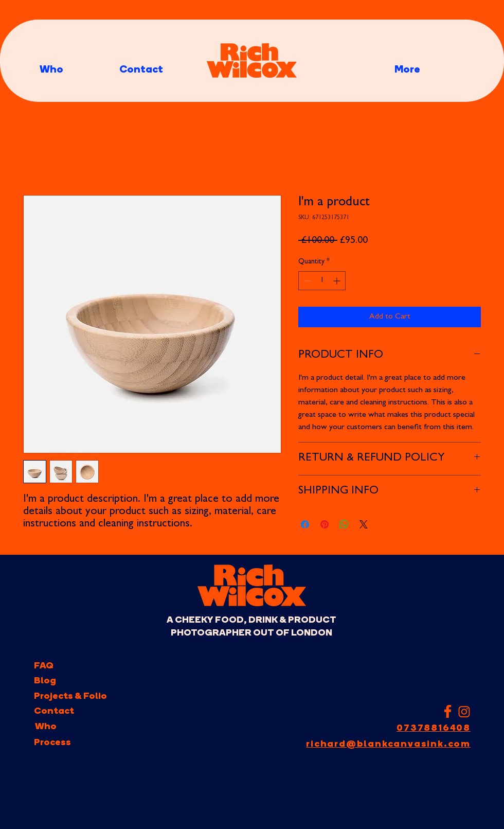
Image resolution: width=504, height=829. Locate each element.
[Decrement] (306, 281)
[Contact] (54, 711)
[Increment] (338, 281)
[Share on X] (364, 524)
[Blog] (46, 681)
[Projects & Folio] (70, 696)
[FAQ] (46, 666)
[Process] (52, 743)
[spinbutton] (322, 281)
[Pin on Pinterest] (325, 524)
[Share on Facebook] (305, 524)
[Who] (46, 727)
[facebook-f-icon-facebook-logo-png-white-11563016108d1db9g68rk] (448, 711)
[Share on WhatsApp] (344, 524)
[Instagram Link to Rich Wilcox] (464, 711)
